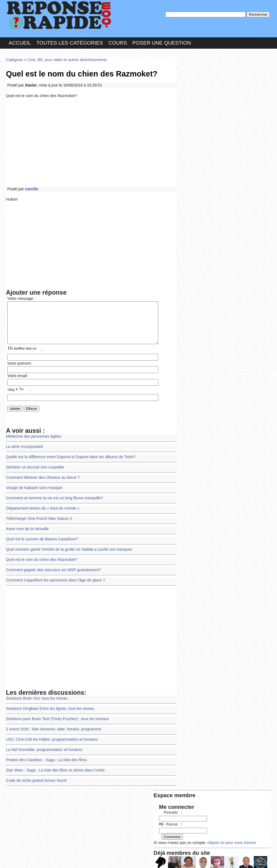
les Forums (85, 858)
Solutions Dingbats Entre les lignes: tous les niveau (48, 702)
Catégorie (14, 58)
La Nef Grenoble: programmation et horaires (42, 741)
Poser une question (161, 41)
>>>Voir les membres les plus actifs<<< (213, 187)
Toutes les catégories (70, 41)
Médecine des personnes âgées (32, 437)
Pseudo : (195, 79)
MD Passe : (195, 90)
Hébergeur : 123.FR (124, 858)
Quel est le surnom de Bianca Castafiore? (40, 535)
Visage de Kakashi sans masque (33, 486)
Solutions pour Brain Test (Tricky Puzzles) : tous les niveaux (55, 712)
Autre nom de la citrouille (26, 525)
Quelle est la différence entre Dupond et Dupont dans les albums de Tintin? (68, 457)
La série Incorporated (24, 447)
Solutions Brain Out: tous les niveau (35, 692)
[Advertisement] (91, 139)
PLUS (220, 858)
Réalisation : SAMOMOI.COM (180, 858)
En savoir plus (134, 849)
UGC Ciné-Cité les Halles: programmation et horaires (50, 732)
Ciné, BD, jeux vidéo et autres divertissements (64, 58)
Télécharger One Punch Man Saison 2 (38, 516)
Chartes (17, 858)
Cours (118, 41)
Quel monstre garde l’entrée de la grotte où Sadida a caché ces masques (66, 545)
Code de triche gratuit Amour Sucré (35, 771)
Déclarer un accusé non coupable (34, 466)
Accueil (20, 41)
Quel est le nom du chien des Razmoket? (40, 555)
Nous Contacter (49, 858)
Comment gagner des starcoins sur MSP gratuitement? (51, 565)
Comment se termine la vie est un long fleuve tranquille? (52, 496)
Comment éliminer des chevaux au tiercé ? (41, 476)
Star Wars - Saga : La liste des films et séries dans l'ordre (53, 761)
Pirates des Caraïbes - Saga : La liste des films (45, 751)
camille (31, 185)
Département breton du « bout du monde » (41, 506)
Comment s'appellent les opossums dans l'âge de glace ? (53, 575)
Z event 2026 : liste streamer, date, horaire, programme (51, 722)
